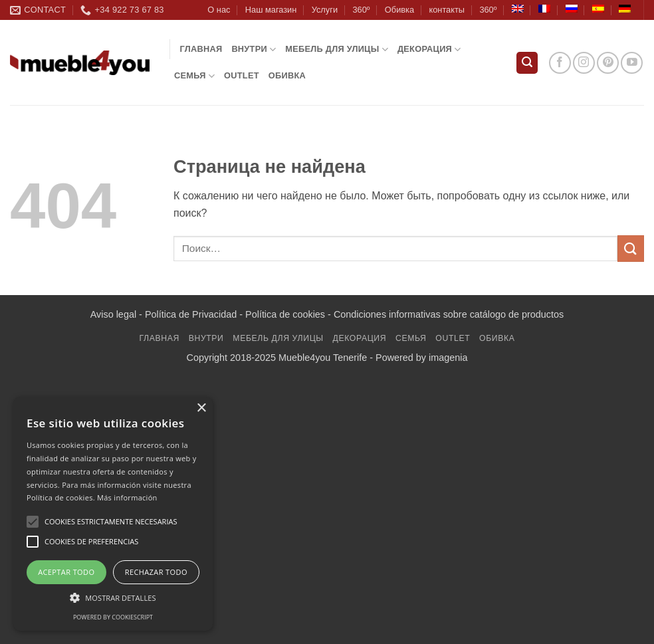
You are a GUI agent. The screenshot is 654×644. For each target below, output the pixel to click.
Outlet (242, 75)
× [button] (201, 408)
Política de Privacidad (191, 314)
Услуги (325, 10)
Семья (194, 76)
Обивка (399, 10)
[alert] (113, 514)
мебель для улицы (337, 50)
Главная (201, 49)
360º (361, 10)
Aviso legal (113, 314)
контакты (447, 10)
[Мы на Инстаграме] (584, 63)
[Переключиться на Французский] (544, 9)
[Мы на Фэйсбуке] (560, 63)
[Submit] (631, 248)
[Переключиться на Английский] (518, 9)
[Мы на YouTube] (632, 63)
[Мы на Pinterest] (608, 63)
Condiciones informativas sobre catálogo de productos (449, 314)
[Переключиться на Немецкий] (625, 9)
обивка (287, 75)
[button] (527, 63)
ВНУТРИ (254, 50)
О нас (219, 10)
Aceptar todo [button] (66, 572)
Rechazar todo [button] (156, 572)
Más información (127, 497)
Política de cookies (285, 314)
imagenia (448, 358)
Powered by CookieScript (113, 617)
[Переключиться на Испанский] (598, 9)
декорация (429, 50)
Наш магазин (271, 10)
